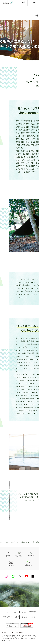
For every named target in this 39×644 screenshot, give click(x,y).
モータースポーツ (21, 3)
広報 (15, 612)
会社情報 (6, 612)
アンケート (33, 617)
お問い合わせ (24, 617)
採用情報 (24, 612)
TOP (1, 542)
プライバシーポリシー (6, 617)
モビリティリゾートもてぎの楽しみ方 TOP (18, 542)
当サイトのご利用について (15, 617)
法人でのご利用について (33, 612)
